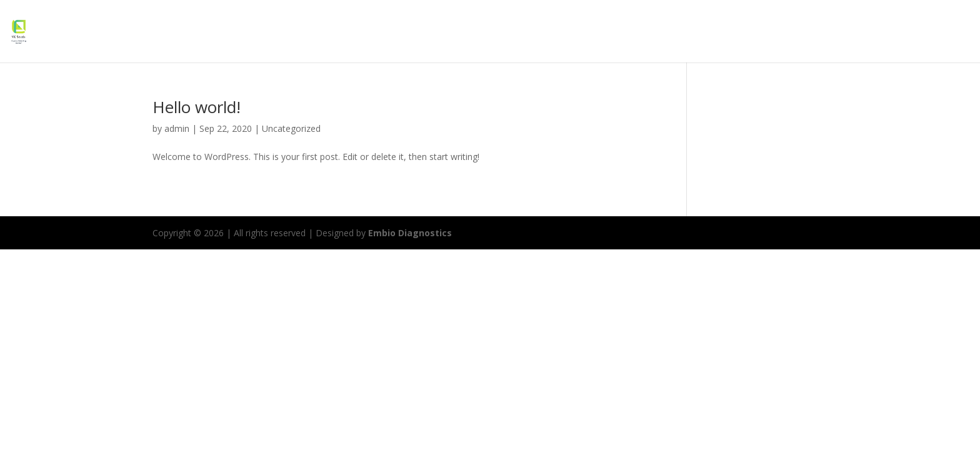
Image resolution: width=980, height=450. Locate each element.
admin (177, 128)
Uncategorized (291, 128)
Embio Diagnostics (410, 233)
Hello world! (197, 107)
